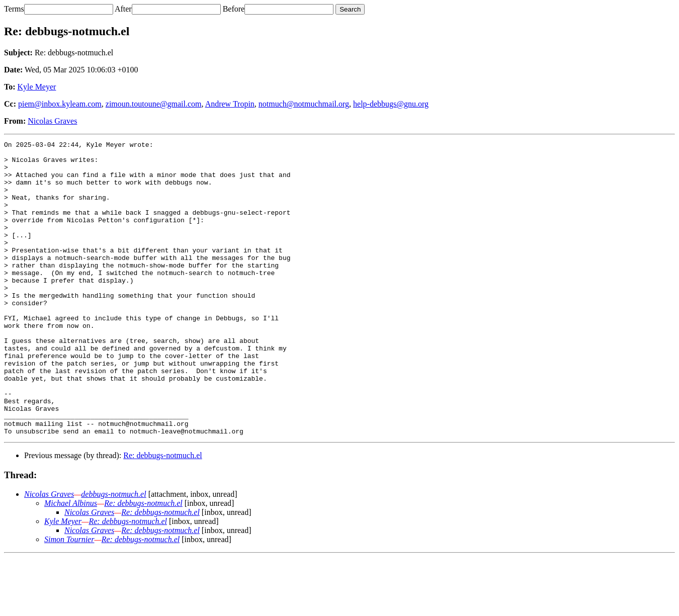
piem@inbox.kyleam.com (60, 104)
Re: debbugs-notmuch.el (162, 514)
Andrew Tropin (230, 104)
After (123, 9)
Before (234, 9)
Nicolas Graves (52, 121)
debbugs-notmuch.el (113, 553)
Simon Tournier (69, 598)
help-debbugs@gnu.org (391, 104)
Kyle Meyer (37, 87)
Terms (14, 9)
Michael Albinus (71, 562)
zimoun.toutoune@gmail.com (154, 104)
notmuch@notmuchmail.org (304, 104)
